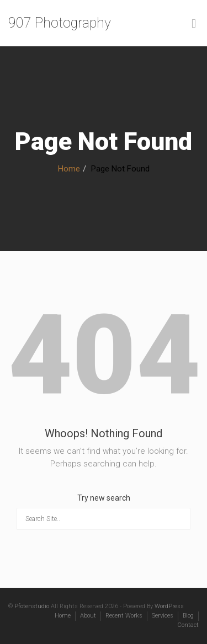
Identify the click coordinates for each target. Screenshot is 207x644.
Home (69, 169)
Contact (188, 625)
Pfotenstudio (32, 606)
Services (163, 616)
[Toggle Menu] (194, 24)
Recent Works (124, 616)
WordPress (169, 606)
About (88, 616)
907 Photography (60, 23)
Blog (188, 616)
